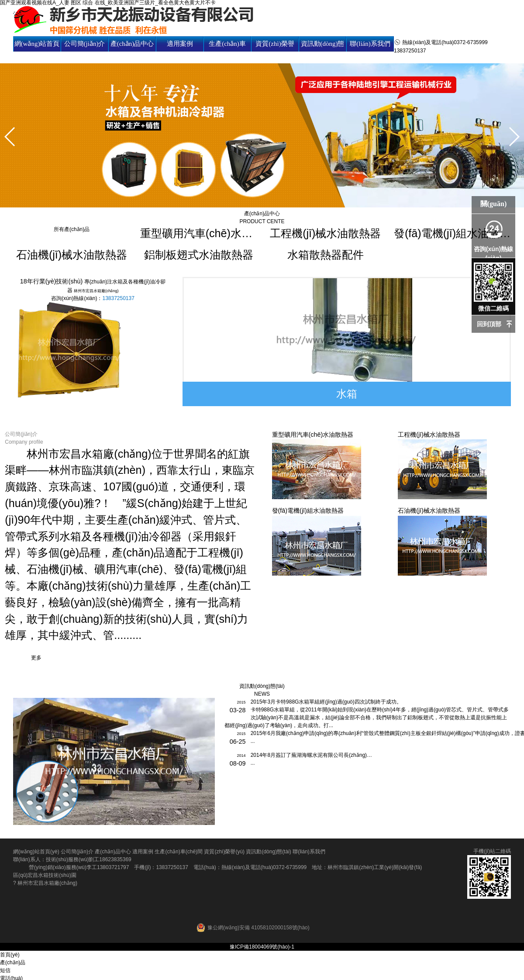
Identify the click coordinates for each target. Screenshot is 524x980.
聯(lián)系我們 (370, 44)
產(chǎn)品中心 (132, 44)
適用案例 (180, 44)
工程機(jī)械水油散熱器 (325, 233)
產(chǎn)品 (13, 963)
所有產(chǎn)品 (72, 229)
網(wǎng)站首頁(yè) (37, 51)
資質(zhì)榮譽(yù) (275, 51)
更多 (36, 658)
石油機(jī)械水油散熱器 (72, 255)
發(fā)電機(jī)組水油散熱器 (452, 233)
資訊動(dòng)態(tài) (323, 51)
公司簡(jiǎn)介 (85, 44)
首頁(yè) (10, 955)
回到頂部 (489, 324)
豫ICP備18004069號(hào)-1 (262, 947)
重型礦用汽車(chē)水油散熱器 (199, 233)
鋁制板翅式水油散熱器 (199, 255)
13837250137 (118, 298)
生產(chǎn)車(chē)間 (227, 51)
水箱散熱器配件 (326, 255)
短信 (5, 970)
